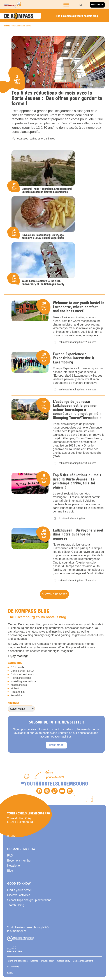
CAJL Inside (18, 667)
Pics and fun (18, 692)
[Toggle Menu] (66, 5)
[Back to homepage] (13, 5)
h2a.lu (10, 973)
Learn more (56, 745)
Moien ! (15, 688)
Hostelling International (24, 681)
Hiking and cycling (21, 678)
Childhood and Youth (22, 674)
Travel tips (17, 695)
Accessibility (97, 5)
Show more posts (54, 594)
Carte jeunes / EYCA (22, 671)
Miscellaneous (19, 685)
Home (7, 26)
